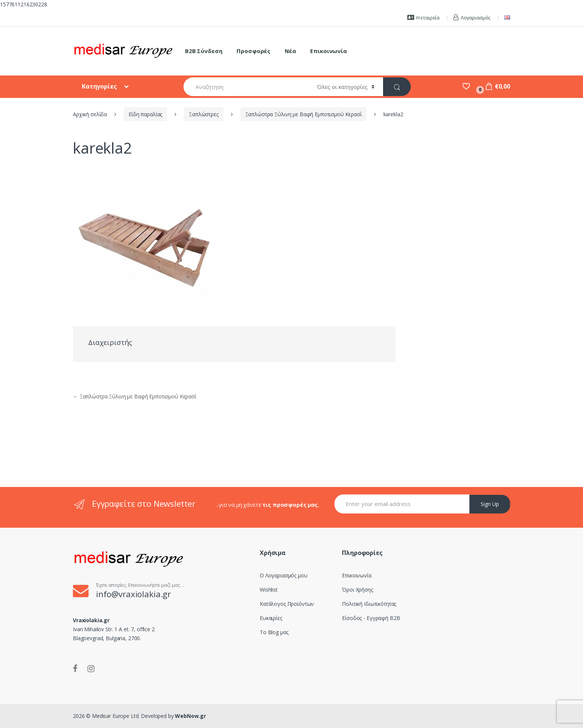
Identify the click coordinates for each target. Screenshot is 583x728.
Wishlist (269, 590)
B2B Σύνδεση (203, 51)
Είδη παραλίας (145, 114)
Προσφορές (253, 51)
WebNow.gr (190, 716)
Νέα (290, 51)
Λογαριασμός (472, 18)
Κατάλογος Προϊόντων (287, 604)
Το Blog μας (274, 632)
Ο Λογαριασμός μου (284, 575)
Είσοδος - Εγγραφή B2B (371, 618)
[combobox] (246, 87)
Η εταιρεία (423, 18)
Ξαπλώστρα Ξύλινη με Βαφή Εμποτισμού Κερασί (303, 114)
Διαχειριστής (110, 342)
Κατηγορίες (100, 86)
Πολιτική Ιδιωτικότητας (369, 604)
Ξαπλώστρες (204, 114)
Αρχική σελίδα (90, 114)
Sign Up (490, 504)
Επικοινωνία (328, 51)
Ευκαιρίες (271, 618)
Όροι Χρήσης (357, 590)
